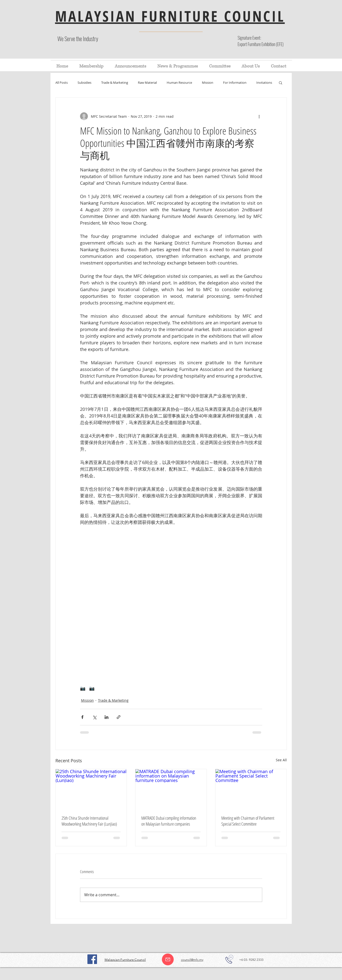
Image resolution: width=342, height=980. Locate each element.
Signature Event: (249, 38)
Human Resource (179, 83)
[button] (281, 83)
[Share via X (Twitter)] (94, 717)
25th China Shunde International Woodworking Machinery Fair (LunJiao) (89, 821)
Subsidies (84, 83)
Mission (208, 83)
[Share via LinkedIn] (106, 717)
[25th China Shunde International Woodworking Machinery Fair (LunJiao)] (91, 789)
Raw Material (147, 83)
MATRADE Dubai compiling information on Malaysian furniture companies (169, 821)
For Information (235, 83)
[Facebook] (92, 959)
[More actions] (259, 116)
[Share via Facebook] (82, 717)
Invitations (264, 83)
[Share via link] (119, 717)
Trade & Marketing (115, 83)
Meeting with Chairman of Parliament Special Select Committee (248, 821)
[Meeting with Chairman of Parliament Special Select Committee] (251, 789)
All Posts (62, 83)
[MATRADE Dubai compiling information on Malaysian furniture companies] (171, 789)
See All (281, 760)
